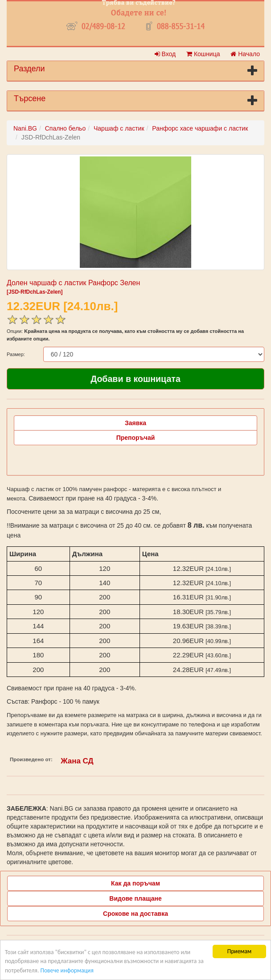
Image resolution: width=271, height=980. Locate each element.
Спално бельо (66, 128)
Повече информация (67, 970)
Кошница (203, 54)
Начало (245, 54)
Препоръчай (136, 438)
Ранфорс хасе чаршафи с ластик (200, 128)
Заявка (135, 423)
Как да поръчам (135, 883)
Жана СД (77, 761)
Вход (165, 54)
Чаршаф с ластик (119, 128)
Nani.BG (25, 128)
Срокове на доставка (135, 914)
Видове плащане (135, 898)
